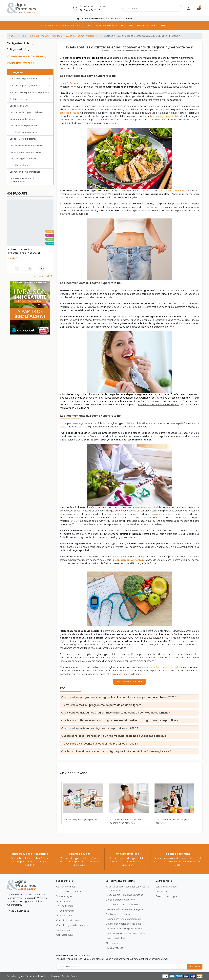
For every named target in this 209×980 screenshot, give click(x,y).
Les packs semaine (19, 106)
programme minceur (178, 61)
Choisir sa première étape (119, 914)
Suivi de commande (166, 887)
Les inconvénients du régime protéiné (126, 933)
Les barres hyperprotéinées (24, 125)
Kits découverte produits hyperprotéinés (30, 92)
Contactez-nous (65, 935)
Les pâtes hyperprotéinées (23, 158)
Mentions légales (65, 930)
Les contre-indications (118, 938)
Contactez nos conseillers (129, 682)
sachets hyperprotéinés (29, 858)
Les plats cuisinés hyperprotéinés (26, 145)
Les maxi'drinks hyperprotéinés (25, 172)
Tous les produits (43, 276)
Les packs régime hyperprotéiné (26, 86)
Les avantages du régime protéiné (124, 929)
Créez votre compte (166, 896)
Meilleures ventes (65, 911)
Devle (74, 976)
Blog (23, 36)
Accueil (13, 36)
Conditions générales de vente (72, 925)
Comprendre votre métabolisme (123, 905)
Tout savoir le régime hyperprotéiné (125, 895)
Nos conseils (113, 943)
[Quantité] (23, 269)
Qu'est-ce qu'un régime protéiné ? (82, 820)
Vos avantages (64, 896)
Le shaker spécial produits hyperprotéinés (23, 180)
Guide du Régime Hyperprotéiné (83, 36)
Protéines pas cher (19, 99)
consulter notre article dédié (164, 667)
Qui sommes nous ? (67, 887)
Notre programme (66, 901)
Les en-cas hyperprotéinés (23, 139)
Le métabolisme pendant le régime (124, 909)
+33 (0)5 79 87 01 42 (89, 10)
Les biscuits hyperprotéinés (23, 132)
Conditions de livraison (68, 920)
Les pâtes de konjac (20, 165)
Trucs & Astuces (115, 948)
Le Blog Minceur (65, 906)
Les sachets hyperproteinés (24, 79)
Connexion (161, 892)
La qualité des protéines (69, 892)
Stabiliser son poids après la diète (123, 924)
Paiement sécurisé (66, 916)
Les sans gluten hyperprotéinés (25, 152)
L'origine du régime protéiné (120, 900)
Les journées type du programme (123, 919)
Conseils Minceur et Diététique (46, 36)
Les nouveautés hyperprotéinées (26, 112)
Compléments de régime (22, 119)
